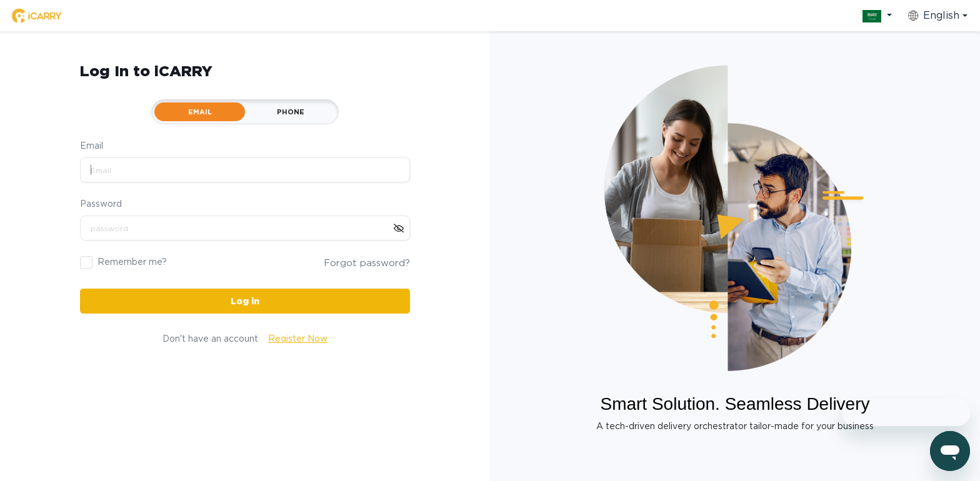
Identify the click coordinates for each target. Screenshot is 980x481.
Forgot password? (367, 263)
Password (101, 204)
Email (92, 146)
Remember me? (132, 262)
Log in (245, 301)
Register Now (298, 339)
